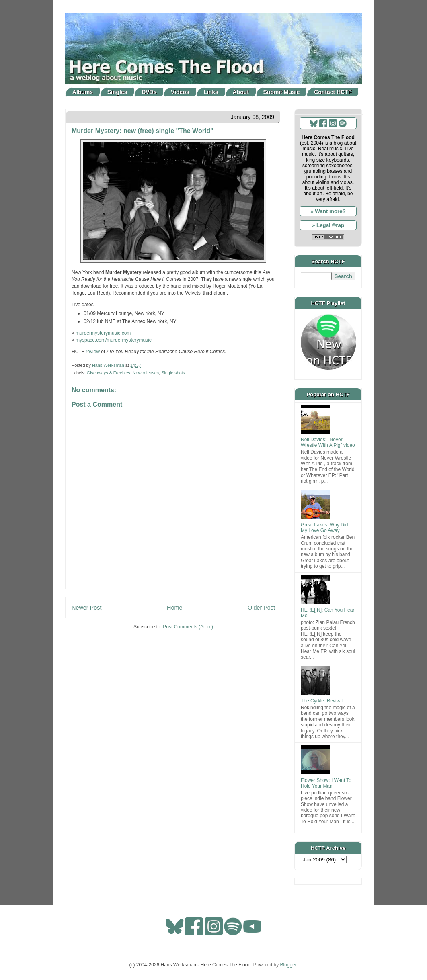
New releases (146, 373)
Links (211, 92)
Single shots (173, 373)
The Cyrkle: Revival (322, 701)
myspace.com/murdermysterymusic (114, 340)
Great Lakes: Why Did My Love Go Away (324, 528)
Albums (83, 92)
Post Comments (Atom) (188, 627)
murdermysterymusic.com (103, 333)
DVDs (149, 92)
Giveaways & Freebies (109, 373)
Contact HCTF (333, 92)
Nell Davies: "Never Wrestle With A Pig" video (328, 442)
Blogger (288, 965)
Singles (117, 92)
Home (174, 608)
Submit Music (282, 92)
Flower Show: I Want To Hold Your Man (326, 783)
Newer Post (86, 608)
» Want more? (328, 211)
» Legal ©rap (328, 225)
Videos (180, 92)
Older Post (261, 608)
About (241, 92)
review (93, 352)
